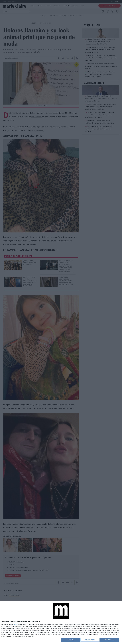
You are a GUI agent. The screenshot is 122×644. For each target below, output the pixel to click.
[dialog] (61, 622)
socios (16, 624)
